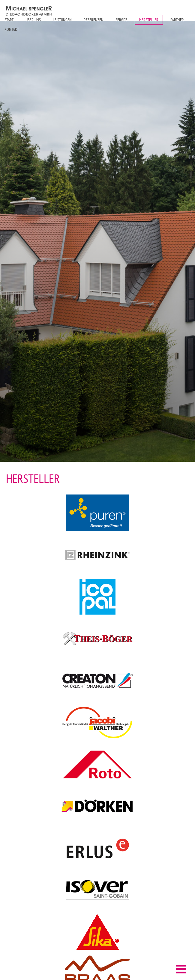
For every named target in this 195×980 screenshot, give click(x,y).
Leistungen (62, 20)
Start (9, 20)
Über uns (33, 20)
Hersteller (149, 20)
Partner (177, 20)
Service (121, 20)
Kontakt (12, 29)
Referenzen (94, 20)
